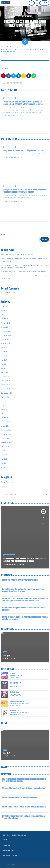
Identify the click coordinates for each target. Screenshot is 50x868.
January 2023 (5, 426)
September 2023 (6, 393)
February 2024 (5, 372)
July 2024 (4, 352)
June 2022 (4, 455)
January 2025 (5, 327)
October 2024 (5, 339)
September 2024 (6, 344)
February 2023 (5, 422)
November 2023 (6, 385)
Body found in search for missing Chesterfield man (17, 255)
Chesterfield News (25, 17)
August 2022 (5, 447)
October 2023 (5, 389)
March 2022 (5, 467)
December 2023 (6, 381)
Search (4, 235)
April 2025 (4, 315)
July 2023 (4, 401)
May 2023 (4, 409)
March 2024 (5, 368)
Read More (11, 52)
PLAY (44, 3)
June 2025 (4, 306)
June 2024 (4, 356)
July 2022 (4, 451)
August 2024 (5, 348)
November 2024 (6, 335)
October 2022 (5, 438)
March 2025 (5, 319)
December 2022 (6, 430)
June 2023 (4, 405)
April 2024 (4, 364)
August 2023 (5, 397)
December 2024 (6, 331)
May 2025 (4, 311)
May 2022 (4, 459)
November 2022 (6, 434)
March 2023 (5, 418)
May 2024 (4, 360)
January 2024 (5, 377)
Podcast (4, 486)
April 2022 (4, 463)
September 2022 (6, 442)
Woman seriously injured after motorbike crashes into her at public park (24, 272)
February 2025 (5, 323)
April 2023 (4, 414)
